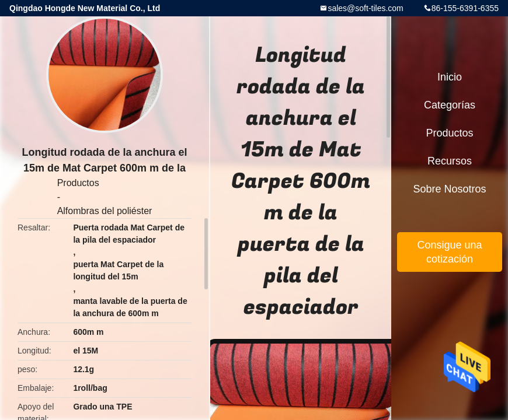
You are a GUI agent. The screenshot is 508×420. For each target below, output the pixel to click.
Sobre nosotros (449, 189)
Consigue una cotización (449, 252)
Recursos (450, 161)
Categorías (450, 105)
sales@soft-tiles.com (365, 8)
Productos (78, 183)
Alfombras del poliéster (105, 211)
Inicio (450, 77)
